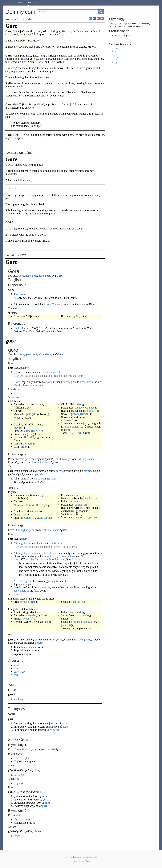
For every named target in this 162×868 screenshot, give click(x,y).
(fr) (82, 495)
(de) (32, 437)
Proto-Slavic (22, 749)
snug (53, 581)
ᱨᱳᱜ (73, 514)
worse (17, 836)
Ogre (23, 672)
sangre (76, 427)
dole (22, 783)
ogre (16, 672)
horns (54, 479)
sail (49, 556)
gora (49, 749)
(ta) (79, 433)
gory (16, 393)
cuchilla (76, 602)
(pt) (85, 505)
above (21, 775)
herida (67, 427)
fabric (55, 553)
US (116, 35)
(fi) (33, 431)
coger (89, 517)
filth (60, 372)
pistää (40, 518)
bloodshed (29, 385)
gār (92, 459)
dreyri (29, 444)
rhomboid (36, 553)
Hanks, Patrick (22, 328)
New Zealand (54, 304)
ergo (16, 665)
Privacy (75, 861)
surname (21, 294)
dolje (16, 783)
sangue (79, 408)
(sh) (87, 615)
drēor (79, 404)
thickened (67, 382)
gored (38, 474)
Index (36, 3)
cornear (75, 517)
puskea (27, 518)
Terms (88, 861)
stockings (19, 699)
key (20, 757)
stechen (89, 498)
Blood (17, 382)
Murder (18, 385)
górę (48, 276)
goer (16, 668)
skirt (55, 556)
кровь (91, 411)
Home (20, 3)
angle (23, 591)
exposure (85, 382)
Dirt (47, 372)
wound (50, 382)
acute (17, 591)
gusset (29, 581)
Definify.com (76, 857)
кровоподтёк (77, 414)
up (15, 775)
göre (35, 276)
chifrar (78, 505)
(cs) (21, 428)
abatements (44, 587)
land (39, 543)
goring (87, 471)
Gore (43, 328)
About (81, 861)
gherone (74, 612)
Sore (116, 57)
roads (53, 543)
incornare (75, 501)
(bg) (42, 495)
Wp (82, 555)
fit (57, 581)
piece (45, 553)
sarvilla (48, 518)
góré (28, 276)
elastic (21, 581)
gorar (65, 723)
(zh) (34, 414)
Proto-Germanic (41, 462)
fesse (37, 591)
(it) (81, 612)
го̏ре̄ (37, 831)
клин (29, 615)
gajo (63, 625)
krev (16, 428)
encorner (75, 495)
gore (21, 276)
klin (82, 615)
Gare (116, 60)
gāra (31, 530)
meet (59, 543)
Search (28, 3)
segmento (77, 622)
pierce (37, 479)
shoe (67, 581)
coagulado (89, 408)
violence (41, 385)
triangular (22, 543)
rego (16, 675)
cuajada (83, 423)
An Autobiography (55, 559)
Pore (116, 54)
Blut (26, 437)
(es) (82, 427)
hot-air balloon (67, 556)
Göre (60, 276)
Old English (83, 459)
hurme (27, 431)
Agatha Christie (35, 559)
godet (26, 619)
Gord (117, 51)
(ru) (78, 316)
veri (38, 431)
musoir (27, 602)
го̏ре (37, 770)
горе (38, 792)
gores (59, 471)
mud (54, 372)
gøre (41, 276)
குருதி (73, 433)
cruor (24, 447)
